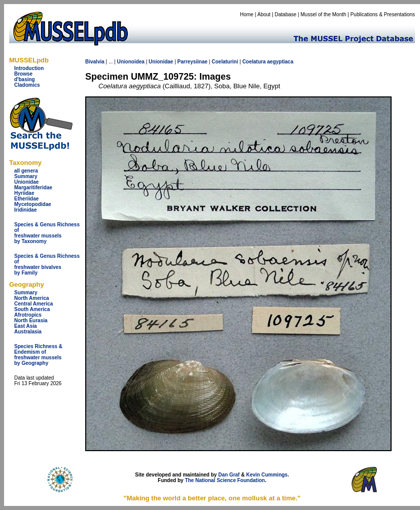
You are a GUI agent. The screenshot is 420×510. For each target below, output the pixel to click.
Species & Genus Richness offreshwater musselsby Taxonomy (47, 233)
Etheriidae (26, 199)
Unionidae (26, 182)
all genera (26, 171)
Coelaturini (225, 62)
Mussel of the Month (324, 14)
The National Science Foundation (225, 480)
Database (286, 14)
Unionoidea (130, 62)
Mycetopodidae (33, 204)
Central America (33, 304)
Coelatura (254, 62)
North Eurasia (31, 320)
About (264, 14)
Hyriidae (24, 193)
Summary (26, 176)
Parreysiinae (193, 62)
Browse (23, 74)
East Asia (26, 326)
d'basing (25, 79)
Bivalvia (95, 62)
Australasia (28, 332)
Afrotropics (28, 315)
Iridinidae (25, 210)
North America (32, 298)
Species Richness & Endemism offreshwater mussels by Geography (38, 355)
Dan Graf (229, 475)
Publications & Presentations (383, 14)
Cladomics (27, 85)
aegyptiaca (281, 62)
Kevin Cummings (267, 475)
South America (32, 309)
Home (247, 14)
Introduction (29, 68)
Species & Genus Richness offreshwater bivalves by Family (47, 264)
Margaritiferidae (33, 188)
